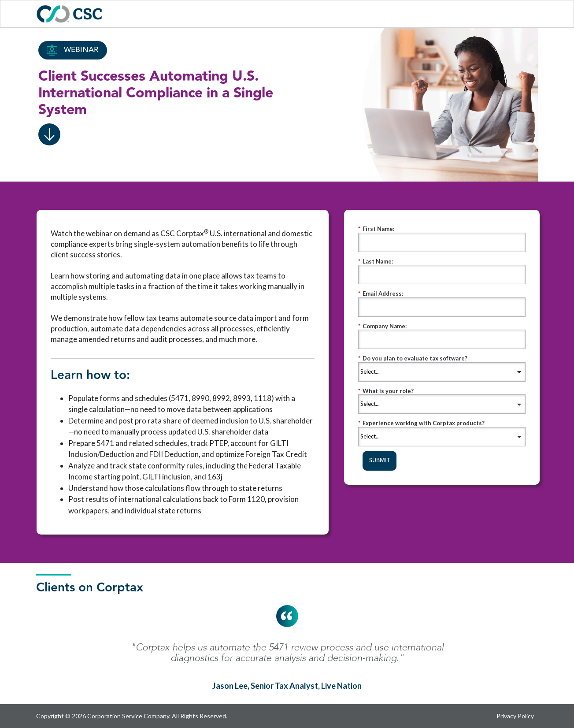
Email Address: (381, 294)
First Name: (376, 229)
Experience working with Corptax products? (421, 423)
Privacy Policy (515, 716)
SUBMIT (380, 461)
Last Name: (376, 262)
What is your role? (386, 391)
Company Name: (382, 326)
